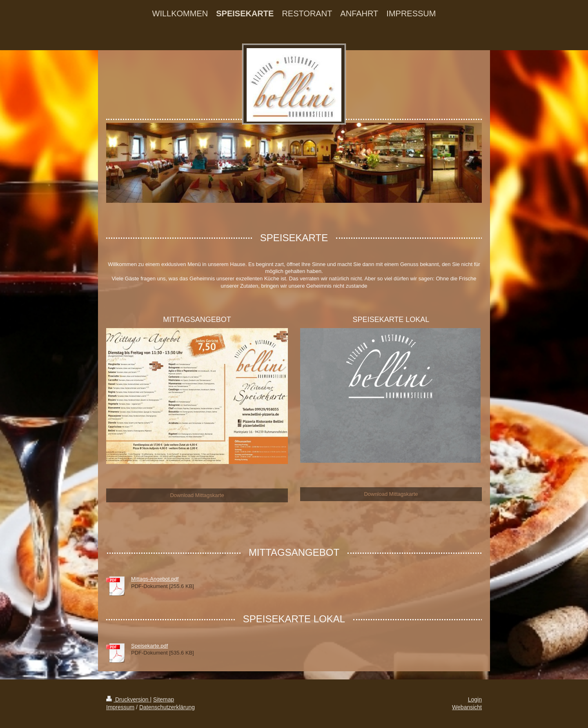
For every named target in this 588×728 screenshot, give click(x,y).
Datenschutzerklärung (167, 707)
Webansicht (467, 707)
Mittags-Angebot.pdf (155, 579)
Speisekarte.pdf (149, 646)
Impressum (120, 707)
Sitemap (164, 699)
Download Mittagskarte (197, 495)
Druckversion (128, 699)
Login (475, 699)
